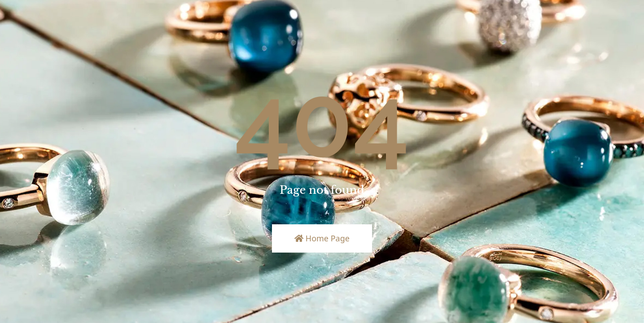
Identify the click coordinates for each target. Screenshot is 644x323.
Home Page (322, 238)
